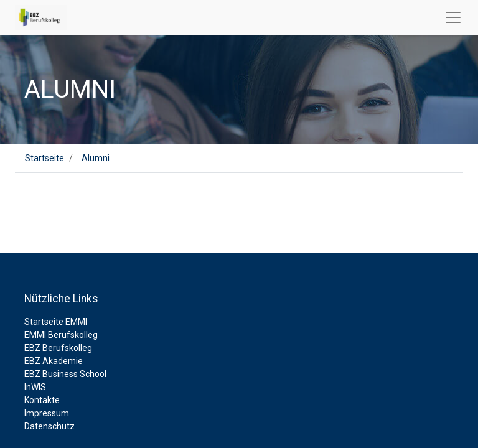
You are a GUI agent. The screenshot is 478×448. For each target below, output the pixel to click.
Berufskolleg (73, 335)
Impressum (47, 413)
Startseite (45, 158)
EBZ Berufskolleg (58, 348)
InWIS (35, 387)
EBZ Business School (65, 374)
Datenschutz (49, 426)
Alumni (96, 158)
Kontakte (42, 400)
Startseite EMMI (56, 322)
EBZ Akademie (54, 361)
